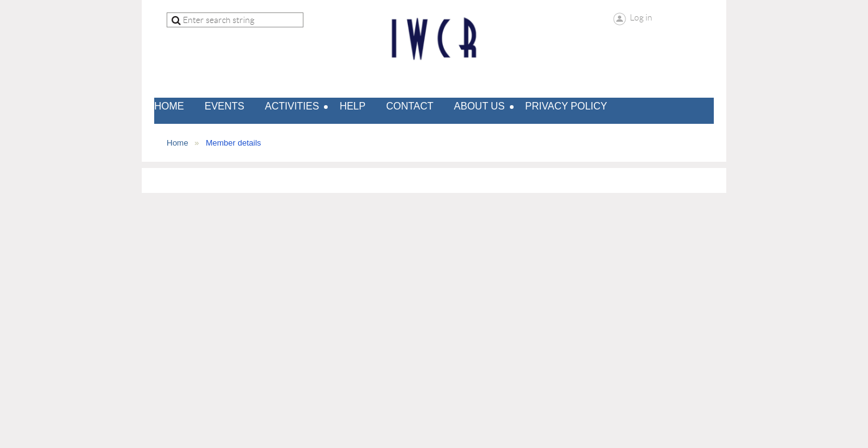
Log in (641, 17)
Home (178, 143)
